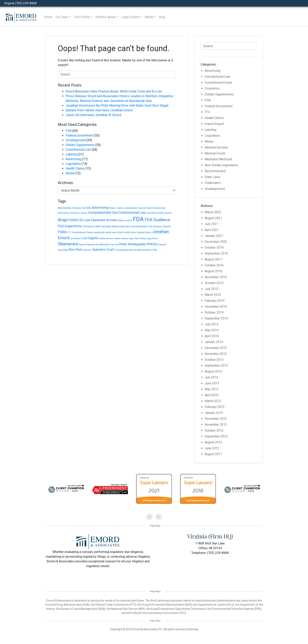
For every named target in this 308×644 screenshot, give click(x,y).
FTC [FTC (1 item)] (69, 232)
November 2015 (216, 277)
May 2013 (212, 389)
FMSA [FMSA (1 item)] (97, 227)
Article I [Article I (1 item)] (113, 208)
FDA (69, 131)
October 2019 (214, 248)
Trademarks (213, 183)
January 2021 (214, 236)
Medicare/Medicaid (218, 159)
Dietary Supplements (80, 145)
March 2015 (213, 295)
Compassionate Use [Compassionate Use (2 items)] (103, 212)
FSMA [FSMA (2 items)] (62, 232)
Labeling (71, 154)
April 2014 (212, 336)
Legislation (73, 164)
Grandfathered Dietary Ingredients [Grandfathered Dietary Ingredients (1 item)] (88, 232)
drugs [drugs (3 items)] (63, 220)
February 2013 (215, 407)
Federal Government (79, 135)
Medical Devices (216, 147)
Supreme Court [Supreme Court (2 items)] (103, 249)
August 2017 (213, 259)
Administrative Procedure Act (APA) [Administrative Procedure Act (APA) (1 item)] (74, 208)
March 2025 (213, 212)
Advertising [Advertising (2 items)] (100, 208)
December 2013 (216, 348)
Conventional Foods (218, 83)
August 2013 (213, 371)
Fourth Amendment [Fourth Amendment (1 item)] (139, 227)
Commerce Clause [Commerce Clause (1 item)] (79, 213)
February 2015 (215, 301)
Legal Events (130, 17)
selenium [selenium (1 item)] (87, 250)
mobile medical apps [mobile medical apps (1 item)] (124, 239)
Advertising (73, 159)
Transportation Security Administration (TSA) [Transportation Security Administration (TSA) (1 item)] (136, 250)
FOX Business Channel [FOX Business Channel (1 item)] (160, 227)
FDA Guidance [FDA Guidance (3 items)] (157, 220)
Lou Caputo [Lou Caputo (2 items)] (90, 238)
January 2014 (214, 342)
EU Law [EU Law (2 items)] (85, 220)
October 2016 (214, 265)
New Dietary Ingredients (221, 165)
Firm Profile (82, 17)
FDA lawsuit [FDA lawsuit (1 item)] (88, 227)
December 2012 (216, 419)
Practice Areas (106, 17)
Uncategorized (76, 140)
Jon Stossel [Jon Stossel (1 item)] (75, 239)
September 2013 (216, 366)
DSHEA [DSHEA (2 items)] (74, 220)
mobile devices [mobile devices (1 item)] (106, 239)
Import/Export (214, 124)
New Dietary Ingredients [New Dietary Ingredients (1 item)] (146, 239)
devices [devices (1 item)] (168, 213)
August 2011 (213, 454)
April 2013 (212, 395)
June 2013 (212, 383)
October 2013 (214, 360)
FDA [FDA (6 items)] (138, 219)
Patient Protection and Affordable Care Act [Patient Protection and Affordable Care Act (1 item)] (99, 245)
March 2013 (213, 401)
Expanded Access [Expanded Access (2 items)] (104, 220)
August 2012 (213, 442)
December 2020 (216, 242)
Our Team (62, 17)
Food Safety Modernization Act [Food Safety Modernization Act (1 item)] (115, 227)
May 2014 (212, 330)
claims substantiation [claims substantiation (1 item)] (127, 208)
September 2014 (216, 318)
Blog (162, 17)
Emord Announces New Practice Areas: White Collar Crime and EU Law (114, 91)
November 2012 (216, 425)
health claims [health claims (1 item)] (130, 232)
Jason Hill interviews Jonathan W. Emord (93, 115)
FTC (207, 112)
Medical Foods (215, 153)
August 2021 (213, 218)
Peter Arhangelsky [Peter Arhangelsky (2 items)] (132, 244)
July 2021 (211, 224)
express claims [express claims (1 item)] (125, 220)
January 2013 (214, 413)
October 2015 (214, 283)
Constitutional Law (78, 150)
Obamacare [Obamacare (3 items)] (68, 244)
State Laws (212, 177)
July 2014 (211, 324)
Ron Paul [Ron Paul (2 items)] (75, 249)
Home (48, 17)
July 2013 (211, 377)
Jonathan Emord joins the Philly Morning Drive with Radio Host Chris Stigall (117, 106)
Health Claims (75, 168)
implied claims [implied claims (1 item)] (144, 232)
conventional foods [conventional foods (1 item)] (155, 213)
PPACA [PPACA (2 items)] (152, 244)
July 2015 (211, 289)
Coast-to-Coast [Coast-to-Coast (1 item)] (145, 208)
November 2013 (216, 354)
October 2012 (214, 430)
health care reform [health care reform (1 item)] (114, 232)
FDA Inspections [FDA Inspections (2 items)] (70, 226)
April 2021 (212, 230)
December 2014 (216, 307)
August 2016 (213, 271)
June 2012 (212, 448)
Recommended (215, 171)
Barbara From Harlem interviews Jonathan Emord (99, 110)
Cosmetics (212, 88)
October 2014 (214, 312)
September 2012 (216, 436)
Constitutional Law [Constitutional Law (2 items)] (132, 212)
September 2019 (216, 253)
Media (149, 17)
